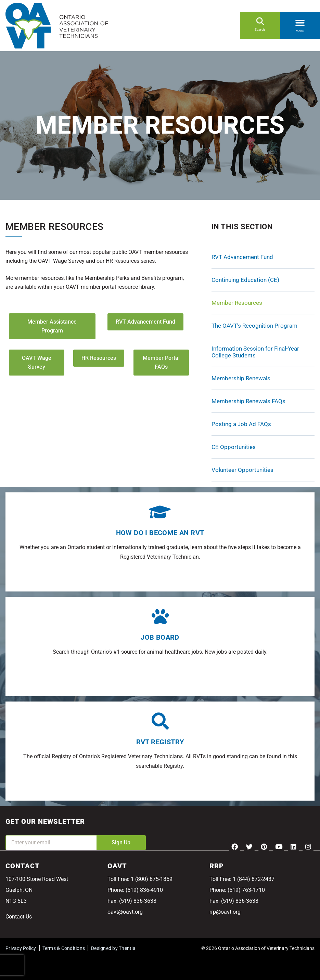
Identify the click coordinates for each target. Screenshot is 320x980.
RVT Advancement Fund (242, 257)
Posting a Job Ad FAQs (241, 424)
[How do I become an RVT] (160, 512)
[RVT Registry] (160, 721)
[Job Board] (160, 616)
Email (12, 831)
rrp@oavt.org (225, 912)
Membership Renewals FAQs (248, 401)
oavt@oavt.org (125, 912)
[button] (300, 22)
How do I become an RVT (160, 533)
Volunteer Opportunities (242, 470)
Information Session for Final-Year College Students (255, 352)
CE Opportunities (234, 447)
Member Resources (237, 303)
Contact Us (19, 917)
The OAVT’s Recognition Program (254, 326)
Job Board (160, 637)
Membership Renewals (241, 378)
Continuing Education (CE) (245, 280)
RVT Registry (160, 742)
